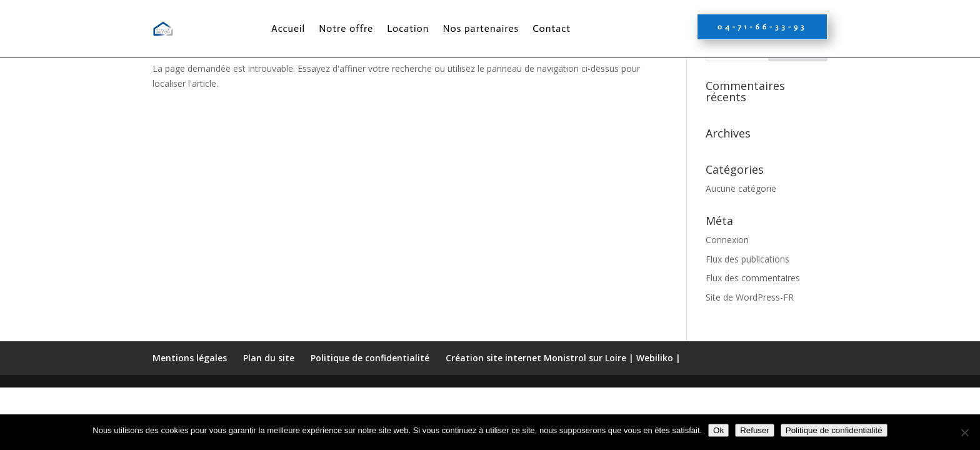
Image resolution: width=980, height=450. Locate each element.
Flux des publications (747, 317)
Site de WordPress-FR (750, 355)
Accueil (288, 28)
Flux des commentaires (753, 336)
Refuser (755, 430)
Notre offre (346, 28)
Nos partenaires (481, 28)
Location (408, 28)
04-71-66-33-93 (762, 27)
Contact (552, 28)
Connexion (727, 298)
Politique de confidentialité (834, 430)
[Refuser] (964, 432)
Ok (718, 430)
